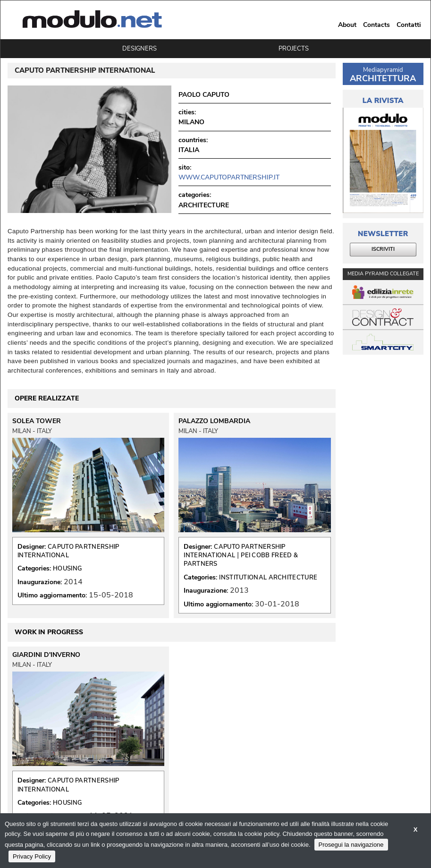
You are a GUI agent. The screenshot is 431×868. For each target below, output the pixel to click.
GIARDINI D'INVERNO (46, 655)
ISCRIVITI (383, 249)
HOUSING (67, 569)
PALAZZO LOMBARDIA (214, 421)
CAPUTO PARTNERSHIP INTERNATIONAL (68, 551)
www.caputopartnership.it (229, 177)
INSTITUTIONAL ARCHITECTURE (268, 578)
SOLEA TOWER (37, 421)
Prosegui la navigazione (351, 845)
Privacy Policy (32, 856)
